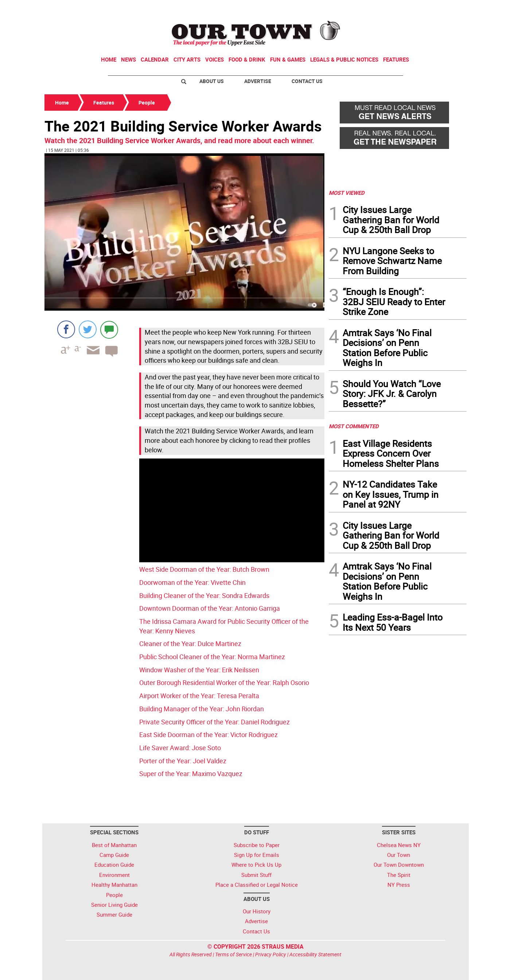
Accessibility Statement (315, 954)
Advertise (258, 81)
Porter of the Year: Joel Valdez (183, 761)
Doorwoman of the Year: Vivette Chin (192, 582)
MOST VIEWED (347, 193)
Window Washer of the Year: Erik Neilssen (199, 670)
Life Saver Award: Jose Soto (180, 748)
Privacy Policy (271, 954)
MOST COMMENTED (354, 426)
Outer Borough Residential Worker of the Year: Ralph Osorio (224, 682)
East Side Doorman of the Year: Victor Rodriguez (208, 735)
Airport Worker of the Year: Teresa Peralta (199, 696)
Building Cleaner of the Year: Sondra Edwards (204, 595)
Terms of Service (233, 954)
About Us (212, 81)
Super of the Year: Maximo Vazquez (191, 774)
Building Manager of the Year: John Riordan (202, 709)
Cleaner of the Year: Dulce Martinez (190, 644)
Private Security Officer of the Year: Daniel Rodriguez (214, 722)
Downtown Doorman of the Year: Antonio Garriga (210, 608)
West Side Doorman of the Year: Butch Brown (204, 569)
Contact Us (307, 81)
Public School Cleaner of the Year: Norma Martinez (212, 657)
